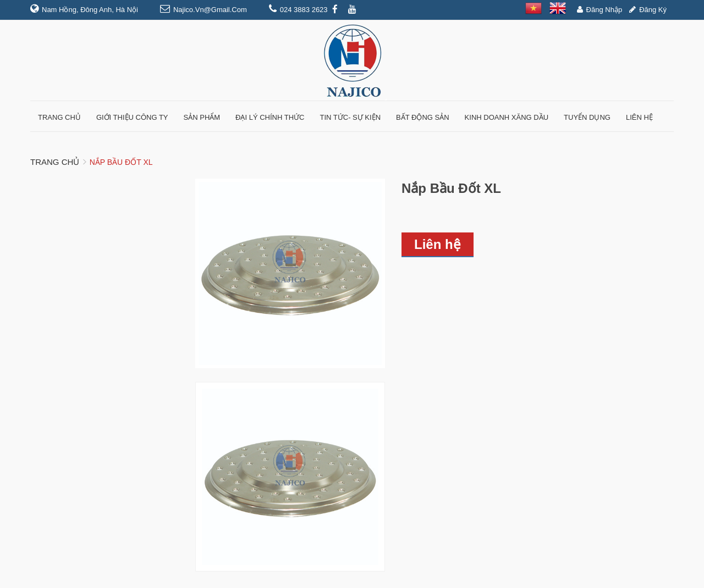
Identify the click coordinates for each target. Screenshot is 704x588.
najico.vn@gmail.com (210, 10)
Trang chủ (55, 162)
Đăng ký (653, 10)
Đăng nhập (604, 10)
